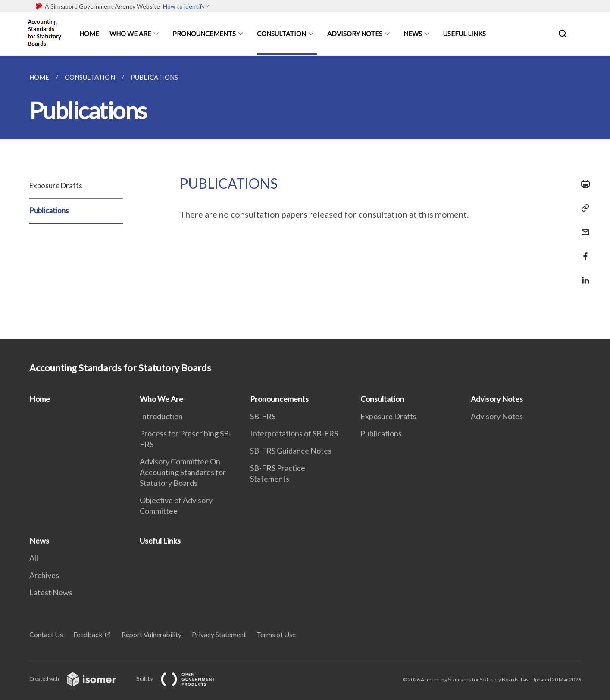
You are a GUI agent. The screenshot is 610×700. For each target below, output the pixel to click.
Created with (80, 679)
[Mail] (583, 227)
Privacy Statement (219, 634)
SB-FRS (263, 416)
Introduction (161, 416)
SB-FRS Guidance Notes (291, 451)
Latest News (51, 592)
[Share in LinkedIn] (583, 275)
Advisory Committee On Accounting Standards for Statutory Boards (183, 472)
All (34, 558)
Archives (44, 575)
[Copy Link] (583, 208)
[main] (305, 197)
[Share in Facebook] (583, 251)
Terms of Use (276, 634)
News (413, 34)
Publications (49, 210)
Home (89, 34)
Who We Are (130, 34)
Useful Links (465, 34)
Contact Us (46, 634)
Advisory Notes (355, 34)
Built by (182, 679)
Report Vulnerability (152, 634)
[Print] (583, 184)
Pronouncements (204, 34)
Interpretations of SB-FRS (294, 433)
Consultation (282, 34)
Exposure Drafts (56, 185)
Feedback (88, 634)
